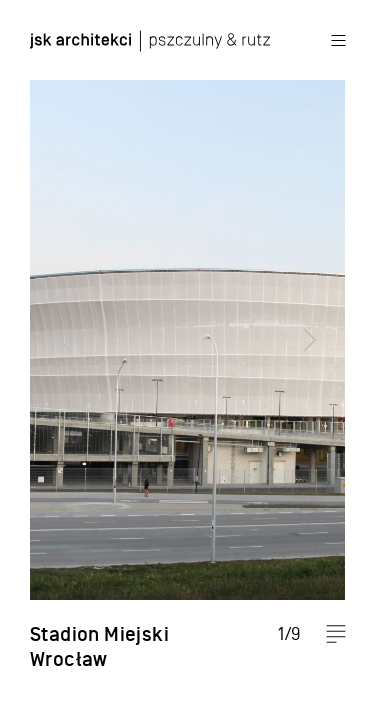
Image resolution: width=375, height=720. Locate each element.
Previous (55, 360)
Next (320, 360)
